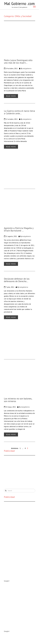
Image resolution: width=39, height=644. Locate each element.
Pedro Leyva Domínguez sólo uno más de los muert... (18, 61)
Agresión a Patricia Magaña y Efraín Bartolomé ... (19, 229)
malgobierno (27, 68)
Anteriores (15, 448)
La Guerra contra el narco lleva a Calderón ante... (19, 112)
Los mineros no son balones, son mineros (18, 400)
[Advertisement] (20, 472)
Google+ (7, 581)
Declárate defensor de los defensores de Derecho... (17, 280)
